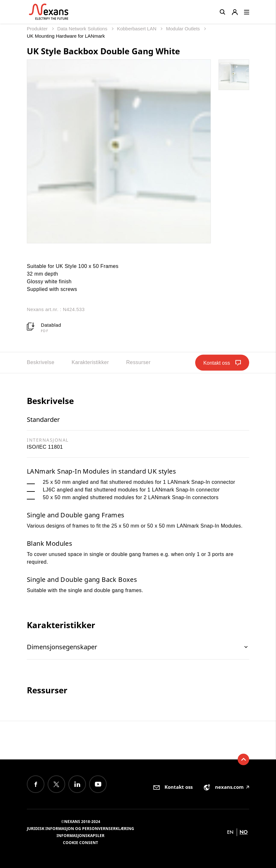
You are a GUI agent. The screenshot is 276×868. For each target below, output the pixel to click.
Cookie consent (80, 843)
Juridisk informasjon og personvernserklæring (80, 829)
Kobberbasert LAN (137, 29)
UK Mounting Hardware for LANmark (66, 36)
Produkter (38, 29)
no (244, 832)
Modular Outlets (184, 29)
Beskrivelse (41, 362)
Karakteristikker (90, 362)
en (230, 832)
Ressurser (138, 362)
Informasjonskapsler (80, 836)
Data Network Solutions (83, 29)
